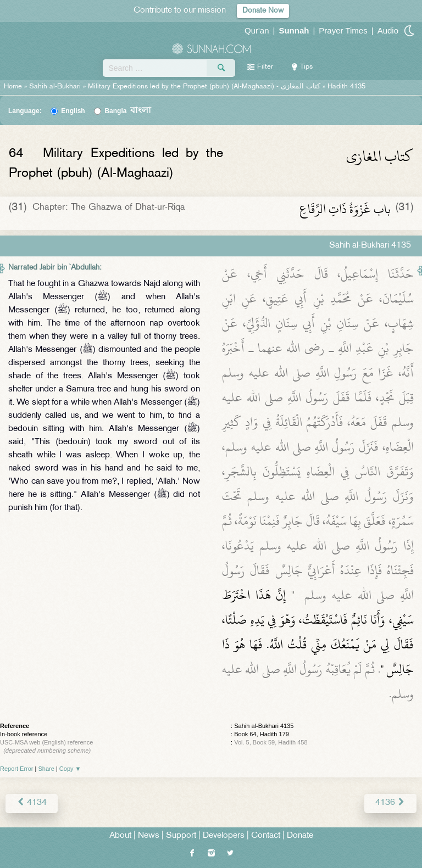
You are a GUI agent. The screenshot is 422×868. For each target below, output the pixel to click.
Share (46, 769)
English (73, 111)
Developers (224, 836)
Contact (266, 836)
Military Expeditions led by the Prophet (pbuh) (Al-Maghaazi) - (205, 87)
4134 (32, 803)
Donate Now (263, 11)
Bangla (128, 111)
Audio (388, 30)
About (120, 836)
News (149, 836)
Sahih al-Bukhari (55, 87)
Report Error (17, 769)
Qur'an (257, 30)
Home (13, 87)
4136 (390, 803)
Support (181, 836)
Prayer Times (343, 30)
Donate (300, 836)
